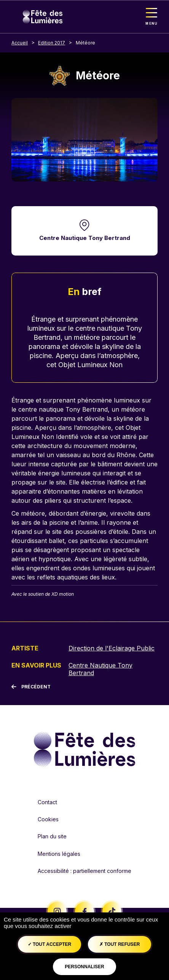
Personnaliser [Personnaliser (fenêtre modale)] (84, 967)
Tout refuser (120, 944)
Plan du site (52, 836)
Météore (85, 43)
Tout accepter (50, 944)
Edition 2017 (52, 43)
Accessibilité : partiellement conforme (84, 871)
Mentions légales (59, 854)
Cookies (48, 819)
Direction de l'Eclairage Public (112, 648)
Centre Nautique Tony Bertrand (85, 238)
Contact (47, 802)
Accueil (20, 43)
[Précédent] (31, 687)
